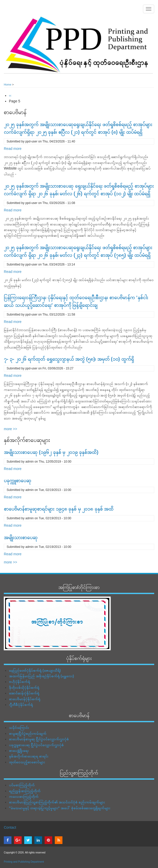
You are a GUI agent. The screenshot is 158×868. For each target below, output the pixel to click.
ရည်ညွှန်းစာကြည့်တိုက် (25, 791)
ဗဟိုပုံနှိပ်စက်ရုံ (19, 682)
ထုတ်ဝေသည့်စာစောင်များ (27, 762)
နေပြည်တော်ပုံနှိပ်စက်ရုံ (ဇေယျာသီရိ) (35, 670)
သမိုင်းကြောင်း (19, 728)
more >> (10, 429)
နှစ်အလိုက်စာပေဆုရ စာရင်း (29, 756)
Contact (10, 827)
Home (8, 85)
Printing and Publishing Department (24, 862)
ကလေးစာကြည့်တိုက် (24, 797)
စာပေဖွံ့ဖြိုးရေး (19, 751)
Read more (13, 149)
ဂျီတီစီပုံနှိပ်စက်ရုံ (21, 705)
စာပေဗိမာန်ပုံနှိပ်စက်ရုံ (25, 699)
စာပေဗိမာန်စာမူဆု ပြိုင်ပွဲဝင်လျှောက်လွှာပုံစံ (39, 739)
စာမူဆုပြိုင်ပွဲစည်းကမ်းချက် (28, 733)
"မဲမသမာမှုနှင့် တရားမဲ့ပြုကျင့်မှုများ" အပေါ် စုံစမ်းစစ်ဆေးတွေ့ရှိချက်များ (60, 808)
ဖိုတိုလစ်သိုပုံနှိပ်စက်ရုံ (24, 688)
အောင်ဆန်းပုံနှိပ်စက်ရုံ (24, 693)
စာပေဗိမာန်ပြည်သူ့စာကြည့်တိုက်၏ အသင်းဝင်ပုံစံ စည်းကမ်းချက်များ (57, 802)
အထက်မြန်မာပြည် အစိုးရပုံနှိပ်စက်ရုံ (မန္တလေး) (41, 676)
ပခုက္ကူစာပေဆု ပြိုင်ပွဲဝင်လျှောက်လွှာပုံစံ (36, 745)
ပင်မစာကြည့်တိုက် (22, 785)
